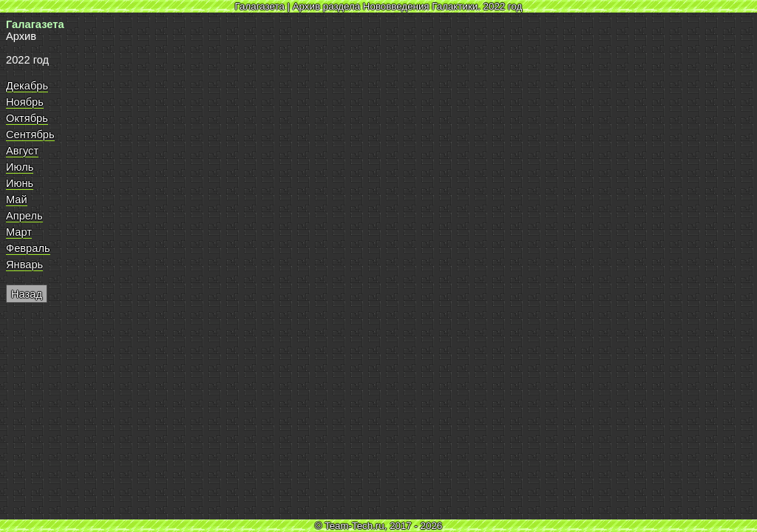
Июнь (20, 183)
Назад (27, 294)
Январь (24, 265)
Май (17, 199)
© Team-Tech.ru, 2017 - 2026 (379, 526)
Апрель (24, 216)
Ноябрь (25, 102)
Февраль (28, 248)
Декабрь (27, 86)
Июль (20, 167)
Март (19, 232)
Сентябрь (30, 134)
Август (22, 151)
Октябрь (27, 118)
